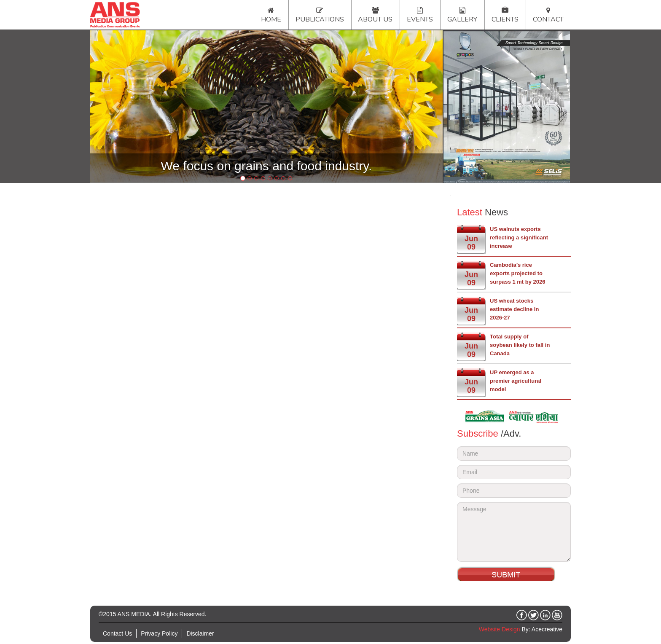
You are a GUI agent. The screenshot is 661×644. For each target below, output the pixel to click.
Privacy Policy (159, 633)
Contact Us (117, 633)
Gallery (462, 19)
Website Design (500, 629)
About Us (375, 19)
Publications (320, 19)
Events (420, 19)
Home (271, 19)
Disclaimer (200, 633)
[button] (117, 107)
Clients (505, 19)
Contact (548, 19)
